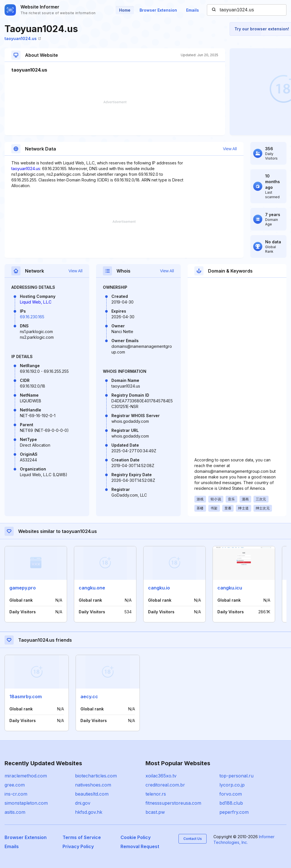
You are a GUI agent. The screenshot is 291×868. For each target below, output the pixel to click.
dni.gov (83, 803)
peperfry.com (234, 812)
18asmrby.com (26, 697)
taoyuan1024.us (23, 38)
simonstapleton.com (26, 803)
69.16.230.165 (32, 317)
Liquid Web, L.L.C (36, 302)
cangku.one (92, 588)
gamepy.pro (23, 588)
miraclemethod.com (26, 776)
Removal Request (140, 846)
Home (125, 10)
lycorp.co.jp (232, 785)
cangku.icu (230, 588)
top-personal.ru (236, 776)
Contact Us (193, 839)
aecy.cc (89, 697)
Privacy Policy (78, 846)
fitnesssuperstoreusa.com (173, 803)
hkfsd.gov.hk (89, 812)
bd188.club (231, 803)
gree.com (15, 785)
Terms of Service (82, 837)
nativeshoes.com (93, 785)
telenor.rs (156, 794)
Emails (193, 10)
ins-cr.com (16, 794)
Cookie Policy (136, 837)
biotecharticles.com (96, 776)
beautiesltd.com (92, 794)
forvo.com (231, 794)
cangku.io (159, 588)
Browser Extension (158, 10)
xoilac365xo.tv (161, 776)
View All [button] (230, 149)
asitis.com (15, 812)
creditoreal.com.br (165, 785)
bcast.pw (155, 812)
